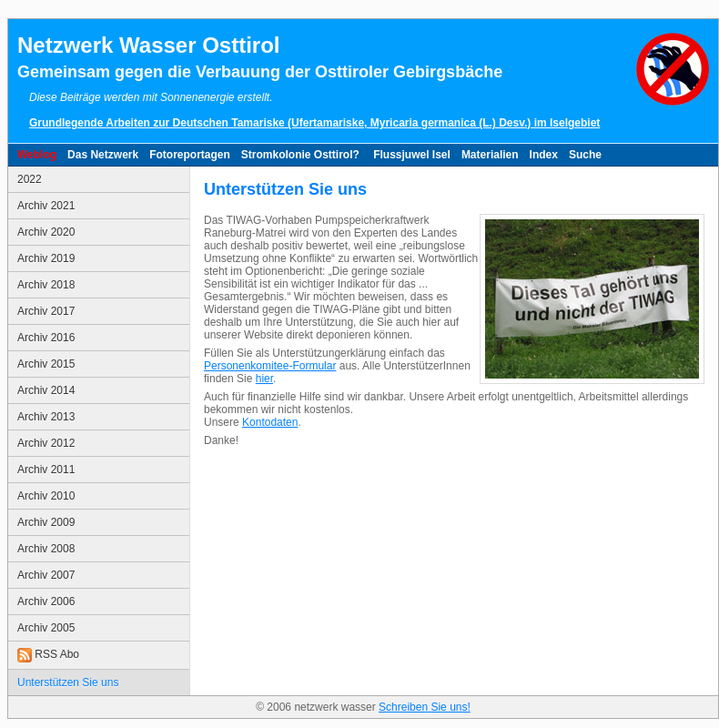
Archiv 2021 (46, 206)
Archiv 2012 (46, 443)
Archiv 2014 (46, 390)
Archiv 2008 (46, 549)
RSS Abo (48, 655)
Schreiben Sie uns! (425, 707)
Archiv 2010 (46, 496)
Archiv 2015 (46, 364)
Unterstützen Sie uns (68, 682)
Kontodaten (270, 422)
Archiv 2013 (46, 417)
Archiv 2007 (46, 575)
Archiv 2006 (46, 602)
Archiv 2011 (46, 470)
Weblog (37, 155)
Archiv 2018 (46, 285)
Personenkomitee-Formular (270, 366)
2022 (30, 179)
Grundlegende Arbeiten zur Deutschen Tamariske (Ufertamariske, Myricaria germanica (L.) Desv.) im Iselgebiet (314, 123)
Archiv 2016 (46, 338)
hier (264, 379)
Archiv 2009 (46, 522)
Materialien (490, 155)
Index (544, 155)
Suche (585, 155)
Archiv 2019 (46, 258)
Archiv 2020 (46, 232)
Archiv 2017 (46, 311)
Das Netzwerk (103, 155)
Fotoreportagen (190, 155)
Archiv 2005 (46, 628)
